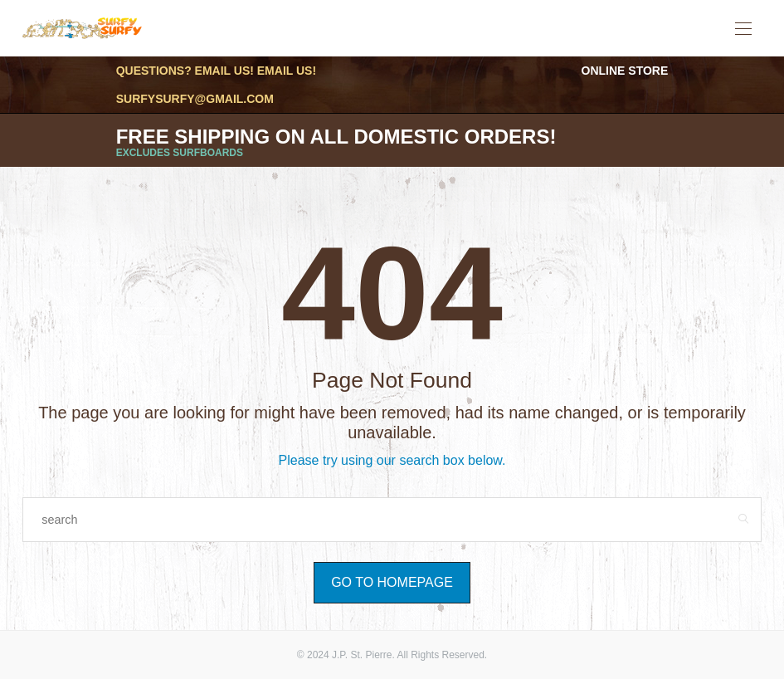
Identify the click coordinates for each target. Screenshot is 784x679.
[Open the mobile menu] (743, 29)
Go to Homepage (392, 582)
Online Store (625, 71)
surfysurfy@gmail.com (195, 99)
